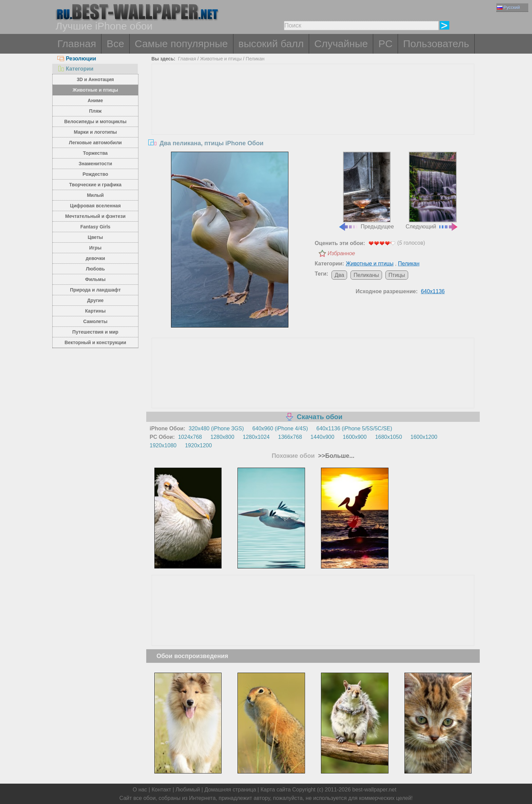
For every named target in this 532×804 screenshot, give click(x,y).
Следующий (432, 191)
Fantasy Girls (96, 227)
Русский (508, 7)
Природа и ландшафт (95, 290)
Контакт (161, 790)
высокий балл (271, 44)
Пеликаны (366, 275)
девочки (95, 258)
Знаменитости (96, 164)
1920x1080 (163, 445)
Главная (77, 44)
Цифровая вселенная (95, 206)
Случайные (341, 44)
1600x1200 (424, 437)
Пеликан (255, 59)
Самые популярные (181, 44)
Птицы (397, 275)
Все (115, 44)
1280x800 (222, 437)
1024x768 (190, 437)
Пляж (95, 111)
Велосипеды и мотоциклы (95, 121)
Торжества (96, 153)
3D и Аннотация (95, 79)
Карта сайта (276, 790)
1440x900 (322, 437)
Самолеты (95, 321)
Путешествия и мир (95, 332)
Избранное (341, 253)
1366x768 (290, 437)
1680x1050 (389, 437)
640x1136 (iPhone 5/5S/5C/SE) (354, 428)
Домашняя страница (230, 790)
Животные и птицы (95, 90)
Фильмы (95, 279)
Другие (95, 300)
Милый (95, 195)
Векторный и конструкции (95, 342)
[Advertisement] (313, 115)
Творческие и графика (95, 185)
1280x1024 (256, 437)
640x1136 (433, 291)
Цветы (95, 237)
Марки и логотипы (95, 132)
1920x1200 (198, 445)
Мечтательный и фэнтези (95, 216)
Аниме (95, 100)
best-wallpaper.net (374, 790)
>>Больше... (336, 456)
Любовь (95, 269)
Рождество (95, 174)
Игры (95, 248)
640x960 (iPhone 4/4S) (280, 428)
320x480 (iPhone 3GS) (216, 428)
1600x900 (355, 437)
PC (385, 44)
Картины (96, 311)
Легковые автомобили (95, 143)
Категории (75, 69)
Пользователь (436, 44)
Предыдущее (366, 191)
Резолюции (77, 59)
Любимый (188, 790)
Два (339, 275)
